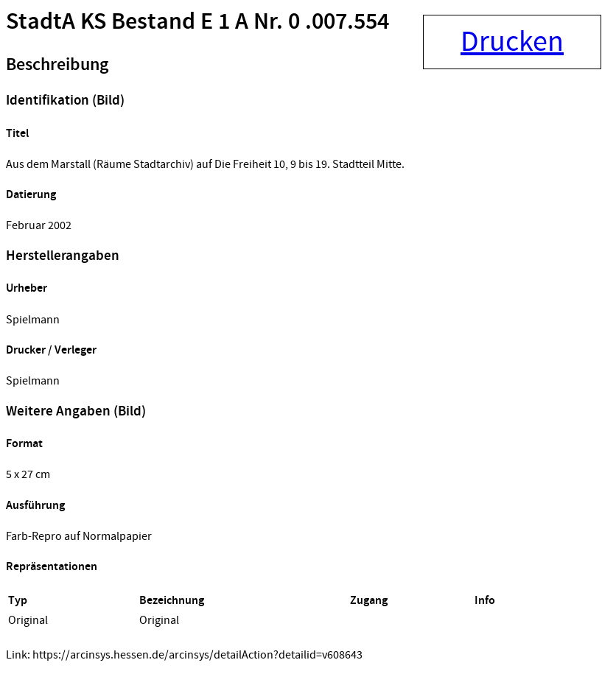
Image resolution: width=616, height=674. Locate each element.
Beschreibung (57, 65)
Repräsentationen (52, 567)
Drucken (512, 42)
